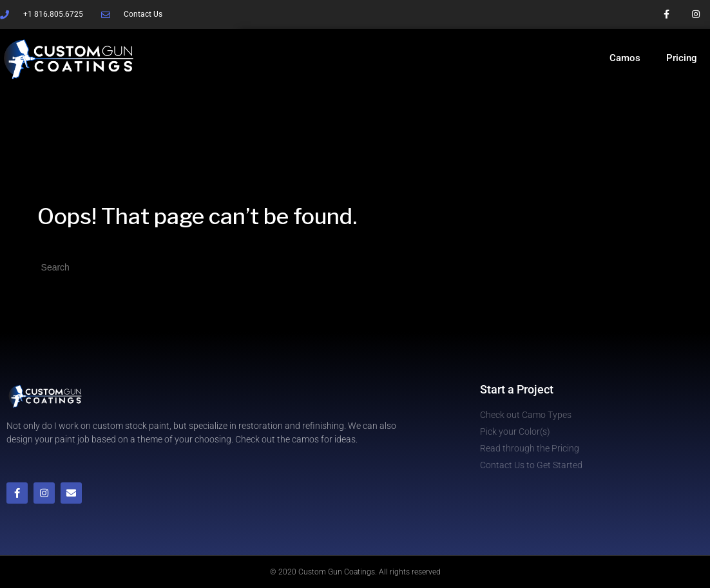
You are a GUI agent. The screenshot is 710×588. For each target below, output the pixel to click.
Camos (625, 58)
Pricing (682, 58)
